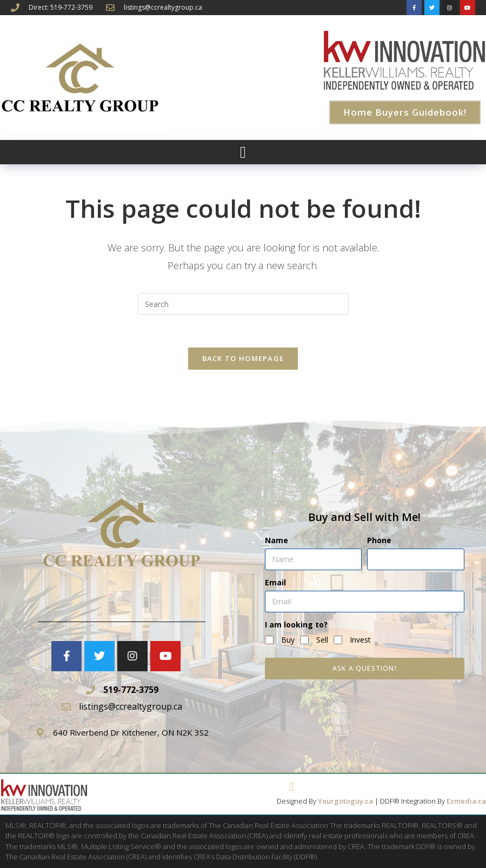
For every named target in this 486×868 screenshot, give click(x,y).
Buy (288, 640)
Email (275, 582)
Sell (322, 640)
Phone (379, 540)
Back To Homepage (243, 358)
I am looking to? (296, 625)
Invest (360, 640)
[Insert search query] (243, 304)
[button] (243, 152)
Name (277, 540)
